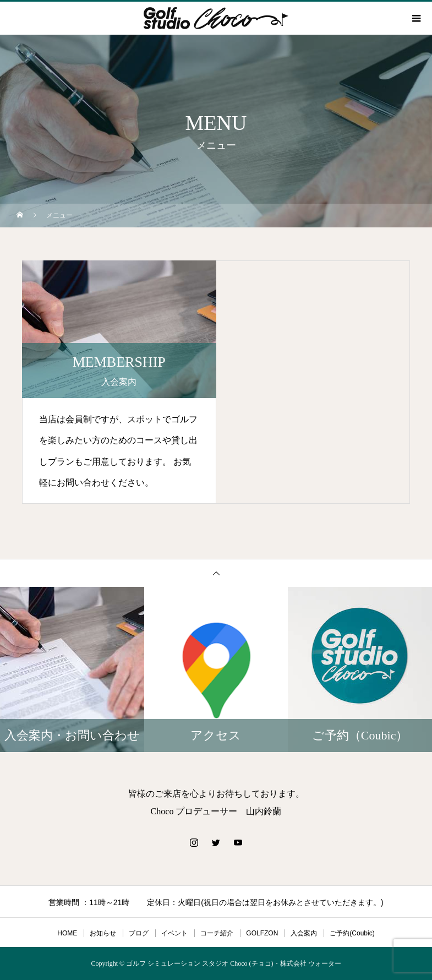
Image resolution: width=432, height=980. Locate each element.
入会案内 (304, 933)
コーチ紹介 (217, 933)
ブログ (139, 933)
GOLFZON (262, 933)
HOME (67, 933)
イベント (174, 933)
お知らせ (103, 933)
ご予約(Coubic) (352, 933)
